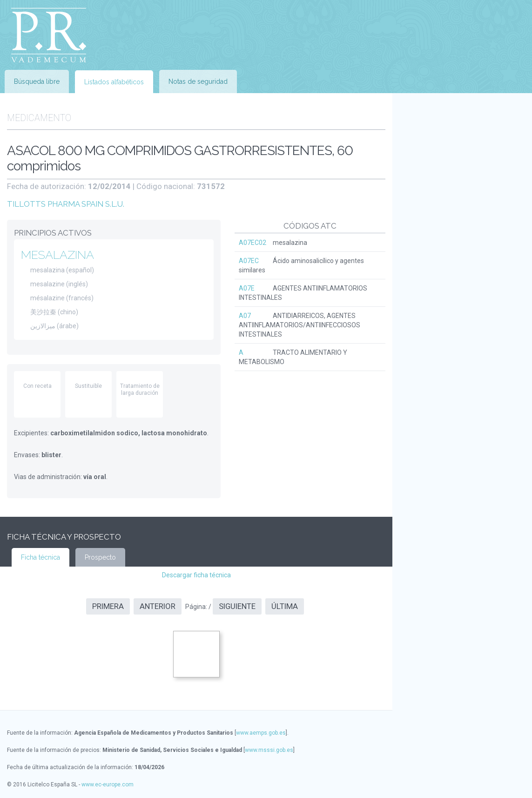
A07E (247, 288)
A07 (245, 316)
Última (285, 606)
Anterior (158, 606)
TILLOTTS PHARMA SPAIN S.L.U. (66, 204)
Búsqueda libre (37, 81)
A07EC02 (253, 243)
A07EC (249, 261)
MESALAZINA (57, 255)
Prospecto (100, 557)
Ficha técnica (40, 557)
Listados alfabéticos (114, 82)
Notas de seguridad (198, 81)
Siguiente (237, 606)
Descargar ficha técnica (196, 575)
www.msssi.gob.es (269, 750)
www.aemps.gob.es (261, 733)
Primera (108, 606)
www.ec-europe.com (108, 784)
